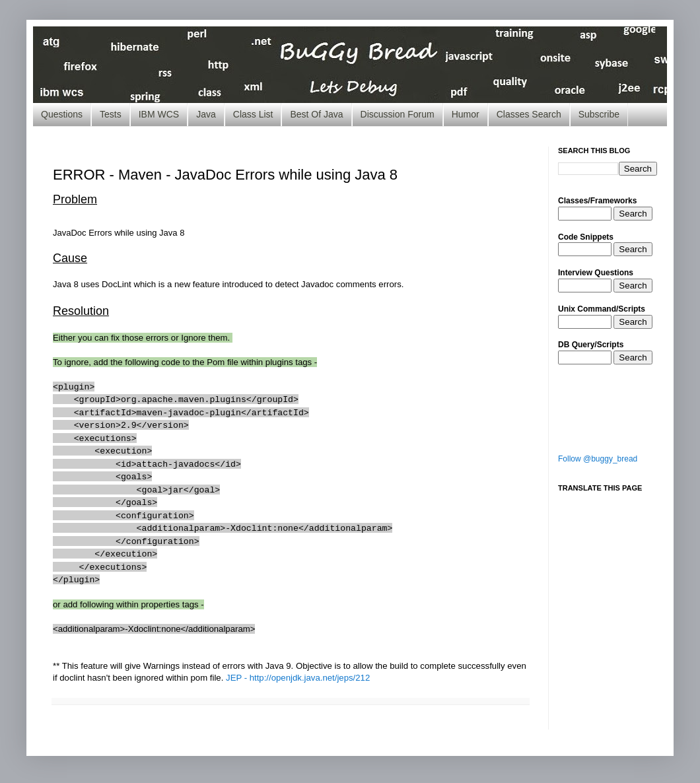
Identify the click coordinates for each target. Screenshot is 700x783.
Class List (253, 114)
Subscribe (599, 114)
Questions (62, 114)
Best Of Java (316, 114)
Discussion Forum (398, 114)
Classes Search (529, 114)
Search (633, 214)
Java (206, 114)
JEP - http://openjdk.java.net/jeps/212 (298, 678)
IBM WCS (159, 114)
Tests (111, 114)
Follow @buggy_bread (598, 459)
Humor (466, 114)
